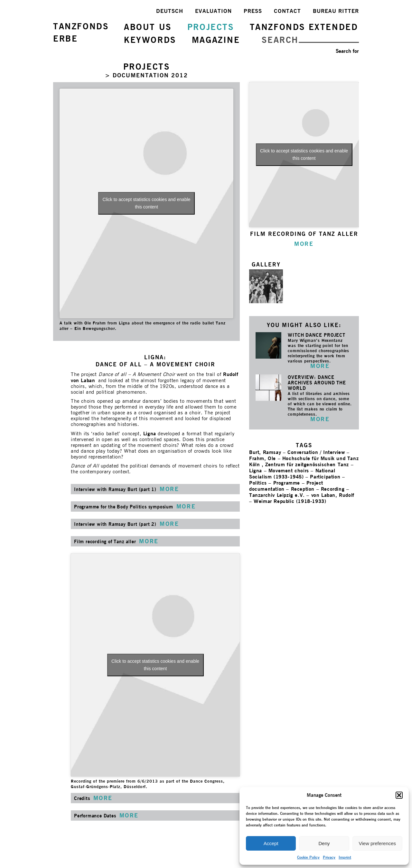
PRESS (253, 11)
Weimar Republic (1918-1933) (290, 501)
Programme (287, 483)
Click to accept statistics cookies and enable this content (146, 203)
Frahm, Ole (262, 458)
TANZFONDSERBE (81, 32)
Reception (303, 489)
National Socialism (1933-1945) (292, 474)
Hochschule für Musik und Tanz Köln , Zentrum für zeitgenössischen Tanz (304, 461)
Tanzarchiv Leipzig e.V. (277, 495)
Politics (258, 483)
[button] (399, 795)
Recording (333, 489)
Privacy (329, 857)
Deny (324, 843)
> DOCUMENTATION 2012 (146, 75)
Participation (325, 477)
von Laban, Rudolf (333, 495)
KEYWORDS (150, 40)
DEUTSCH (170, 11)
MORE (320, 366)
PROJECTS (211, 27)
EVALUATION (213, 11)
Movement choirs (289, 471)
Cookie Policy (308, 857)
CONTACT (287, 11)
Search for (347, 51)
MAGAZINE (216, 40)
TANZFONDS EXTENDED (304, 27)
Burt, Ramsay (265, 452)
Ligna (150, 434)
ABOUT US (148, 27)
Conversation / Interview (316, 452)
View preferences (378, 843)
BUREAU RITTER (336, 11)
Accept (271, 843)
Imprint (345, 857)
